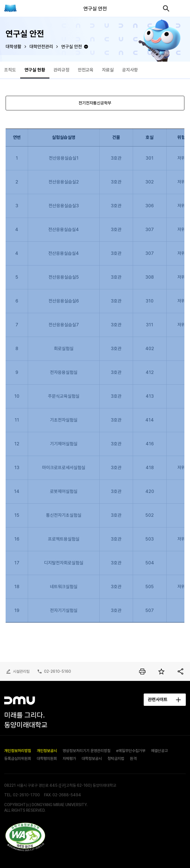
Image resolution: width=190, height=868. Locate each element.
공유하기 (180, 671)
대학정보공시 (92, 758)
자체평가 (69, 758)
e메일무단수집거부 (131, 751)
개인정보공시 (47, 751)
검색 (166, 8)
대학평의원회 (47, 758)
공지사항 (130, 70)
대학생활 (13, 47)
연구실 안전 (72, 47)
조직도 (10, 70)
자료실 (108, 70)
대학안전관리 (41, 47)
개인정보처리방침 (18, 751)
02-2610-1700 (26, 795)
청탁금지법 (116, 758)
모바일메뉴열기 (182, 8)
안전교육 (86, 70)
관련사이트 (158, 700)
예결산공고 (159, 751)
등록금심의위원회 (18, 758)
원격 (133, 758)
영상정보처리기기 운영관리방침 (87, 751)
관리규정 (61, 70)
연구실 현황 (35, 70)
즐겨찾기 (161, 671)
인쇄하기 (142, 671)
